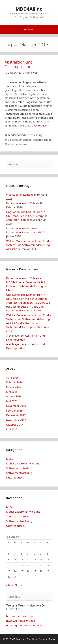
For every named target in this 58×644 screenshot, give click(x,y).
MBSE (10, 459)
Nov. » (19, 585)
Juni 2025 (12, 392)
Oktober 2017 (15, 425)
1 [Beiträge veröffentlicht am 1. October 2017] (47, 548)
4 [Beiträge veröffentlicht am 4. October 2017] (21, 554)
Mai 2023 (12, 401)
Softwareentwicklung (19, 473)
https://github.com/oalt (21, 621)
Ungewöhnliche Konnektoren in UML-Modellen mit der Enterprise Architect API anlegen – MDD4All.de (28, 299)
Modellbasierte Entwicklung (25, 135)
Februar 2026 (14, 382)
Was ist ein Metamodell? (21, 195)
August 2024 (14, 396)
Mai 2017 (12, 429)
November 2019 (16, 406)
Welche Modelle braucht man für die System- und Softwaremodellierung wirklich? (29, 245)
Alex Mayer (13, 344)
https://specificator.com (21, 616)
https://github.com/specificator (25, 625)
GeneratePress (47, 639)
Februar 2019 (14, 411)
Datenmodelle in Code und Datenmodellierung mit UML (27, 286)
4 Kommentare (17, 144)
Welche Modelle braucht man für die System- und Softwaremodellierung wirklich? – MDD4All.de (29, 319)
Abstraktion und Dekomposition (19, 64)
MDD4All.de (29, 9)
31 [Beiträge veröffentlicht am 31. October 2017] (15, 577)
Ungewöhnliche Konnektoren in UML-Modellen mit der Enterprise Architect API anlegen (27, 216)
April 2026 (12, 378)
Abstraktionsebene (20, 140)
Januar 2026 (14, 387)
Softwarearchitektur (18, 468)
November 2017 (16, 420)
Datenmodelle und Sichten (23, 203)
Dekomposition (42, 140)
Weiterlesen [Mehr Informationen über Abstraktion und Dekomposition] (41, 125)
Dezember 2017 (16, 415)
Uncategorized (15, 477)
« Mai (9, 585)
